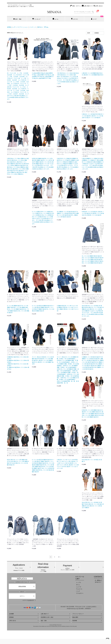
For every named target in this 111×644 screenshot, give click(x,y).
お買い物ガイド (56, 614)
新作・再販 (17, 19)
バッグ (78, 591)
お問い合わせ (24, 621)
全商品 (9, 27)
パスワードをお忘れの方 (29, 600)
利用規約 (24, 617)
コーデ (97, 18)
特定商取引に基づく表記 (56, 617)
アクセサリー (80, 593)
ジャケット (33, 27)
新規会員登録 (27, 586)
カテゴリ (75, 19)
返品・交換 (56, 621)
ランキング (36, 19)
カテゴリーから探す (80, 578)
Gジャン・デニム (43, 27)
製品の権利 (87, 617)
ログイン (27, 596)
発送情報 (87, 621)
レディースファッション (20, 27)
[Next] (59, 557)
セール (55, 19)
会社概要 (24, 614)
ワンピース (79, 589)
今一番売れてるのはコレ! (98, 581)
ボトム (78, 585)
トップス (79, 582)
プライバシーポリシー (87, 614)
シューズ (79, 587)
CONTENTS (98, 577)
